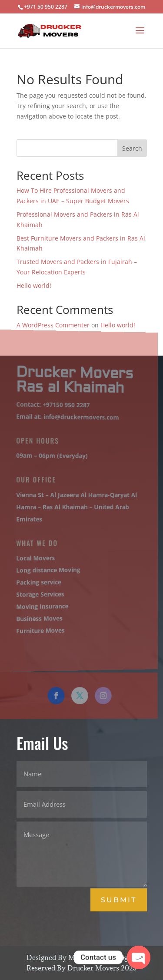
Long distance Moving (47, 569)
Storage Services (39, 593)
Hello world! (34, 285)
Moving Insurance (41, 606)
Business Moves (38, 618)
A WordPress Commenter (53, 325)
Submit (119, 900)
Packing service (37, 582)
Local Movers (34, 558)
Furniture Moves (39, 630)
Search (132, 148)
